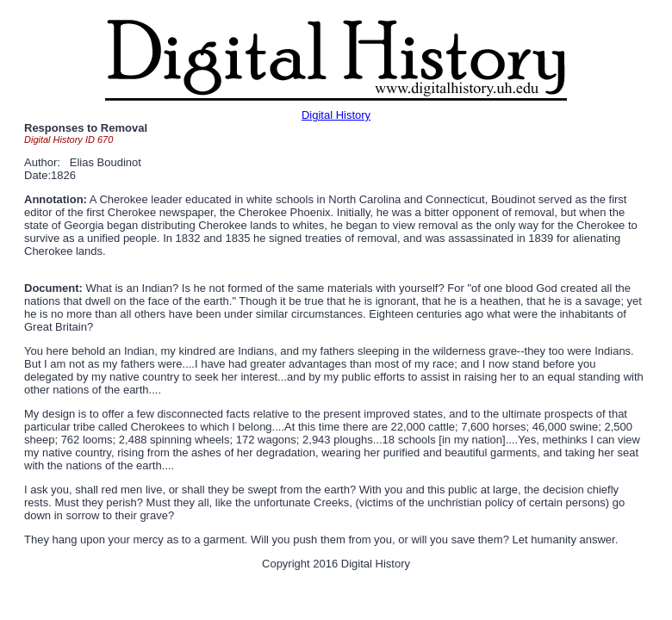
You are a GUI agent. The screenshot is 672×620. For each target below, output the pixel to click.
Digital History (336, 115)
